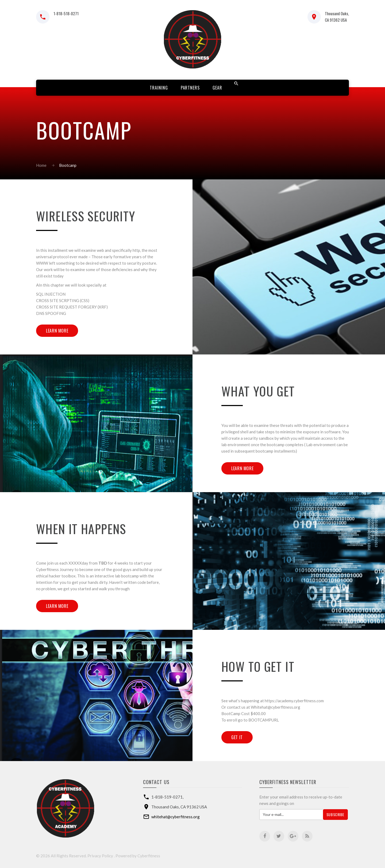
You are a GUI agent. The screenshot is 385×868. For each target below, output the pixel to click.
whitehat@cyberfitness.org (176, 817)
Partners (190, 88)
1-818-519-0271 (167, 797)
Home (41, 165)
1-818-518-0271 (66, 13)
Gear (217, 88)
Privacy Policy (100, 856)
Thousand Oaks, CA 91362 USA (337, 17)
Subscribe (335, 814)
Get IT (237, 737)
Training (159, 88)
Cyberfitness (149, 856)
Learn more (57, 331)
